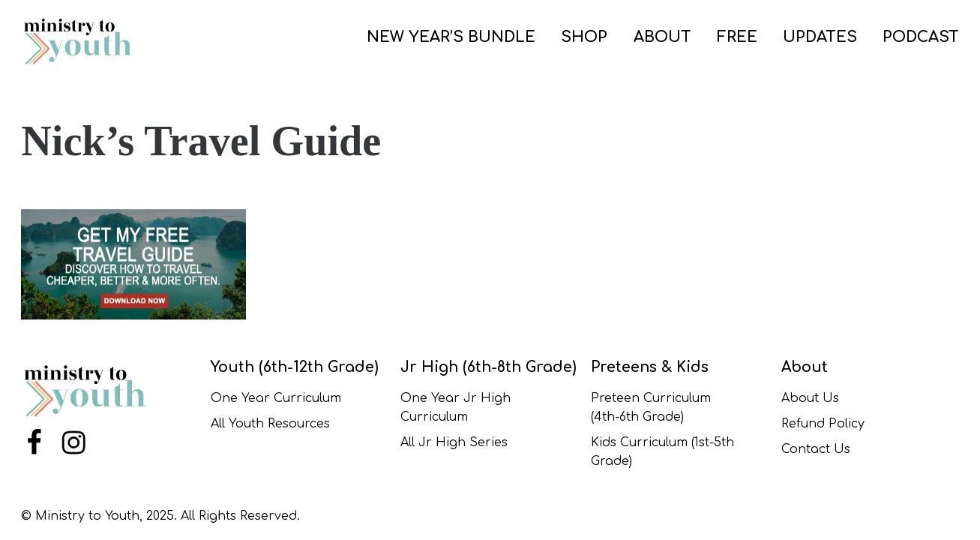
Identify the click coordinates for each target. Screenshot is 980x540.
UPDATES (820, 37)
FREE (737, 37)
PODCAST (921, 37)
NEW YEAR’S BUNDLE (451, 37)
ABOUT (662, 37)
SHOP (584, 37)
